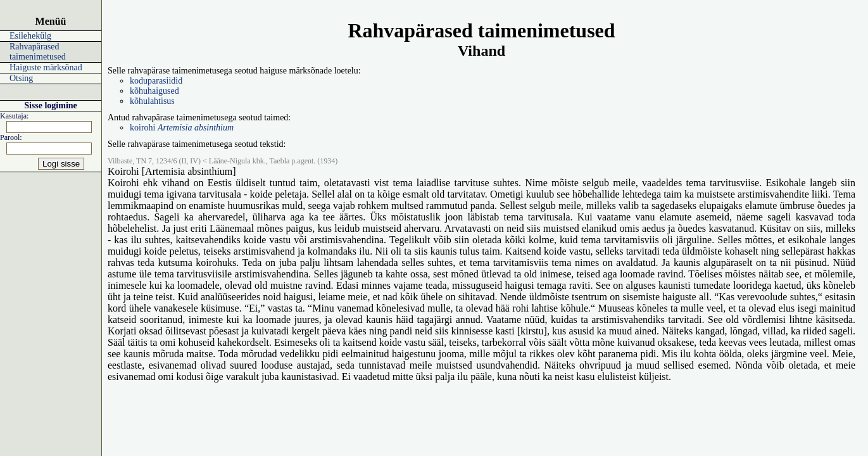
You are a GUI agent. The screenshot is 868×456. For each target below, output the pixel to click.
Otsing (21, 78)
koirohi (182, 128)
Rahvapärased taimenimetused (38, 52)
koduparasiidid (156, 81)
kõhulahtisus (152, 101)
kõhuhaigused (154, 91)
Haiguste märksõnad (46, 67)
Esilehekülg (30, 36)
